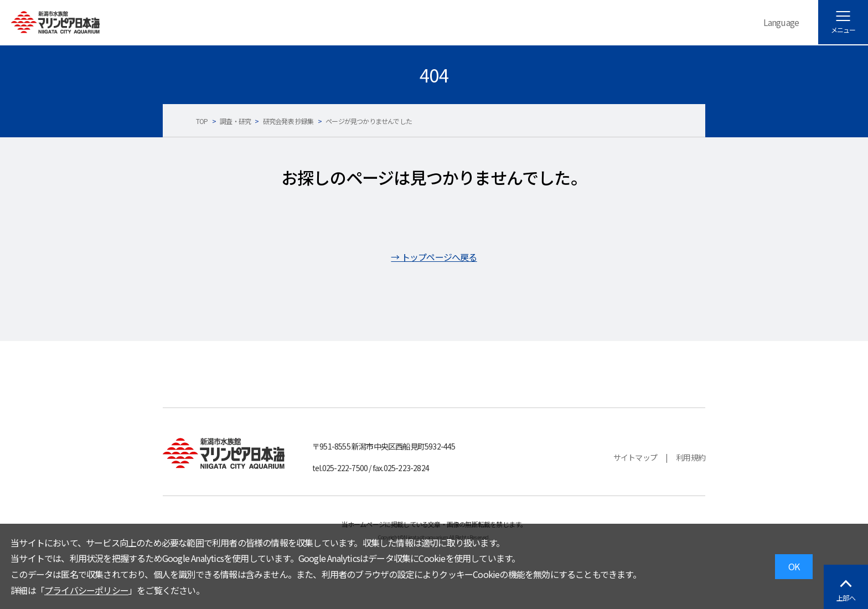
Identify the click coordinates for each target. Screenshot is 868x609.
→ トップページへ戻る (434, 257)
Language (781, 22)
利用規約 (691, 457)
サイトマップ (635, 457)
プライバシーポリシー (86, 590)
